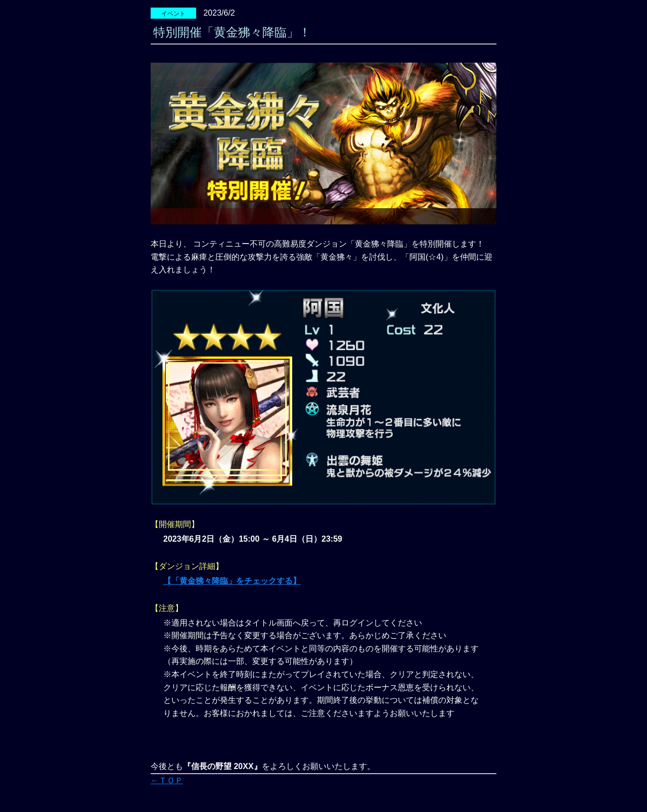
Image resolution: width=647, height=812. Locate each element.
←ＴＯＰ (167, 780)
